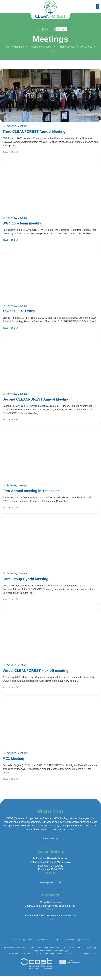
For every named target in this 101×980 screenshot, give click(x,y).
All (7, 47)
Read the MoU (50, 873)
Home (38, 29)
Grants (52, 51)
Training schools (66, 47)
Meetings (19, 47)
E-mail (50, 909)
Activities (49, 29)
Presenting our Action (40, 47)
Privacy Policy (73, 954)
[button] (97, 7)
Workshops (86, 47)
